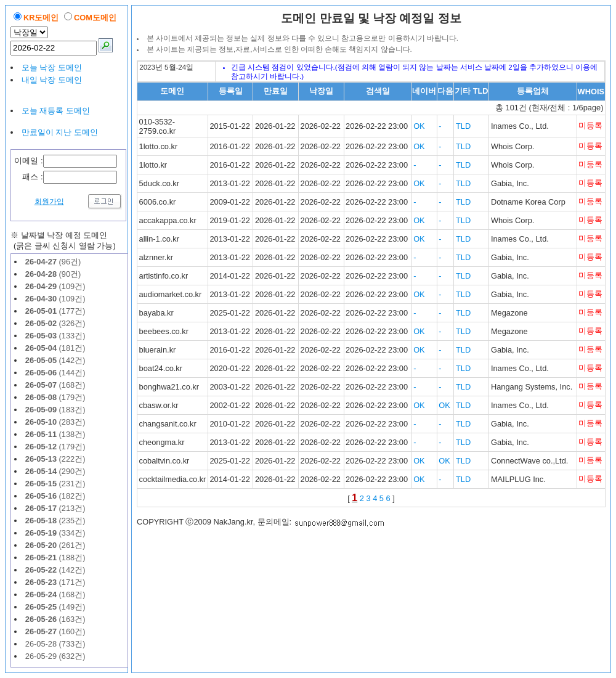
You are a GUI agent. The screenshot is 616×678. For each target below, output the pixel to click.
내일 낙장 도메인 (52, 80)
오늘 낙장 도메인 (52, 67)
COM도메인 (95, 18)
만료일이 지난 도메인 (60, 132)
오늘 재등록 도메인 (56, 111)
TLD (463, 126)
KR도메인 (41, 18)
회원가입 (49, 202)
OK (419, 126)
